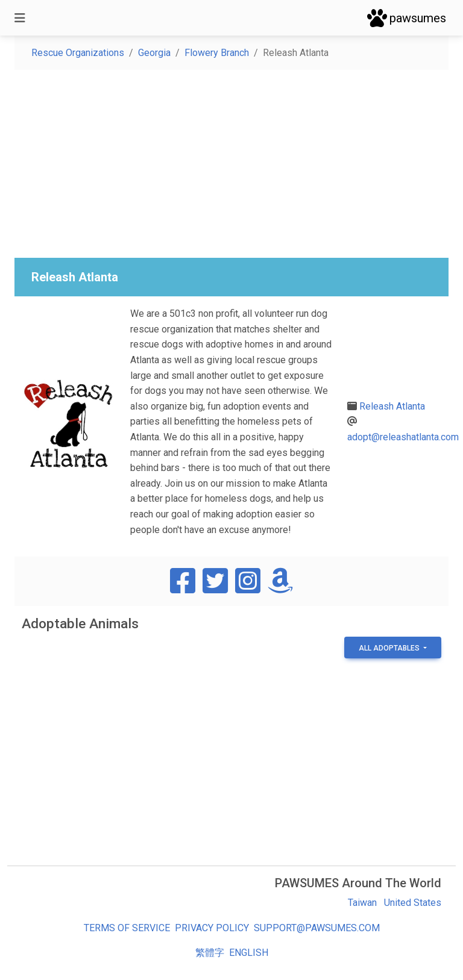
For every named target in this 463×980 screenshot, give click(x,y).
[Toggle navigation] (20, 18)
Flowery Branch (217, 53)
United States (413, 903)
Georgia (154, 53)
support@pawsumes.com (317, 928)
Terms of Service (127, 928)
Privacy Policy (212, 928)
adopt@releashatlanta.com (403, 437)
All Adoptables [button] (390, 648)
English (249, 953)
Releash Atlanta (392, 406)
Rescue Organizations (78, 53)
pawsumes (407, 18)
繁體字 (210, 953)
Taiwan (362, 903)
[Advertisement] (231, 164)
